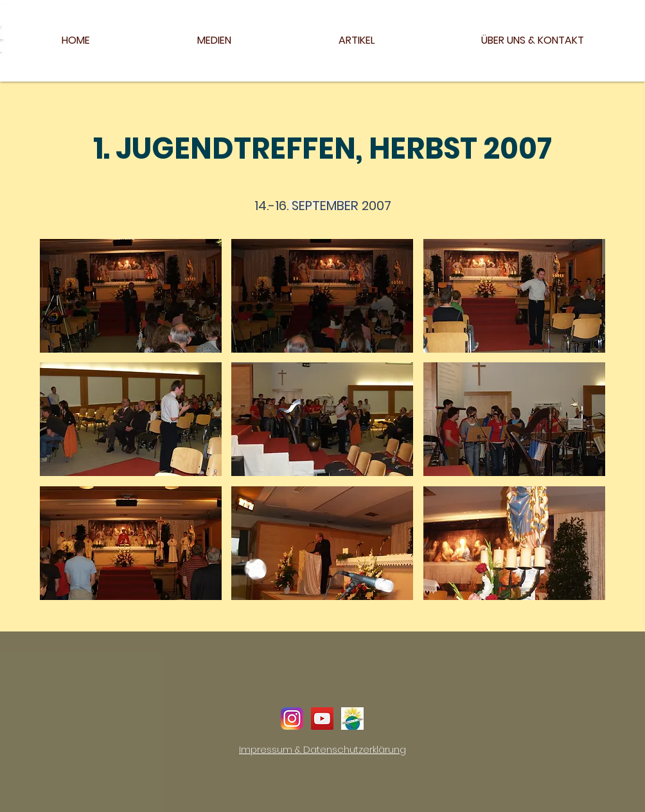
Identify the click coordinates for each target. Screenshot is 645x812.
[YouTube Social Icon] (322, 719)
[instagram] (292, 719)
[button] (131, 296)
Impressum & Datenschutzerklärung (322, 749)
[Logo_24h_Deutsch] (352, 719)
